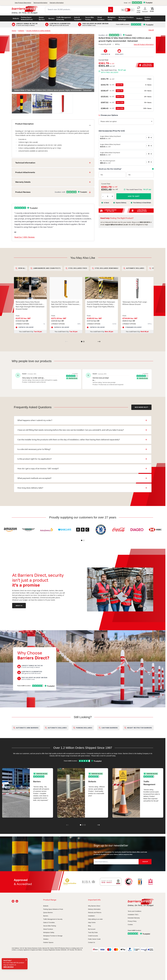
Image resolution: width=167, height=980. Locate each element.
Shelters (139, 18)
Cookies (130, 925)
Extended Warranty (134, 918)
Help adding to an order (95, 919)
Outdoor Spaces (148, 18)
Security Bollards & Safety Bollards (38, 31)
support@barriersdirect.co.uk (44, 2)
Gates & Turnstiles (78, 18)
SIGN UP (145, 862)
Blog (89, 926)
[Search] (111, 10)
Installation (91, 916)
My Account (92, 929)
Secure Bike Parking (90, 18)
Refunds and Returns (95, 913)
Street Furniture (101, 18)
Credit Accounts (93, 936)
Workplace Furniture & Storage (126, 18)
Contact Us (149, 2)
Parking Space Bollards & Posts (27, 18)
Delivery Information (94, 909)
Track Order (138, 2)
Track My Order (93, 932)
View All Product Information (144, 44)
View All (151, 30)
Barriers (51, 18)
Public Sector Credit (94, 939)
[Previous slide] (66, 342)
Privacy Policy (132, 921)
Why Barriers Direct (94, 906)
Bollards (16, 18)
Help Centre (92, 922)
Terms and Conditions (135, 911)
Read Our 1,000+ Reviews (25, 237)
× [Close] (26, 960)
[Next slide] (99, 342)
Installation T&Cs (133, 915)
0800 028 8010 (23, 2)
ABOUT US (19, 606)
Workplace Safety (112, 18)
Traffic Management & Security (64, 18)
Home (14, 31)
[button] (126, 35)
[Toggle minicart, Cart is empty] (152, 10)
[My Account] (145, 10)
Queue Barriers (42, 18)
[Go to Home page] (25, 10)
